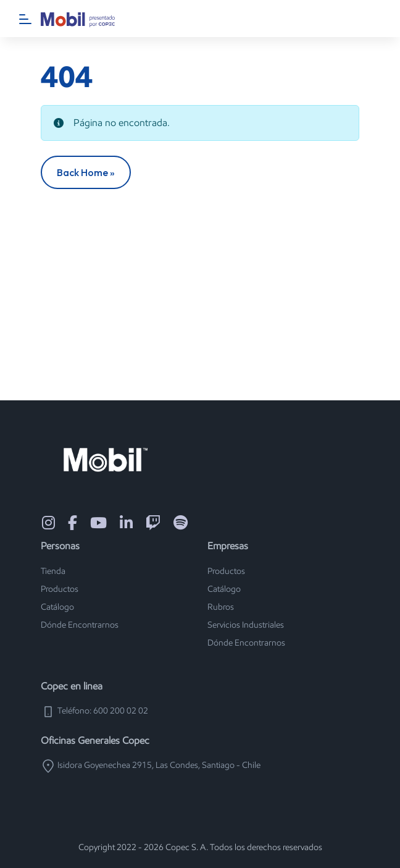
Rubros (221, 607)
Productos (60, 589)
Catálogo (57, 607)
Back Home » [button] (86, 172)
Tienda (53, 571)
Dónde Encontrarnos (80, 625)
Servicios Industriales (246, 625)
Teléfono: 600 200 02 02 (94, 711)
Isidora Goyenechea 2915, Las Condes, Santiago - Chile (151, 765)
